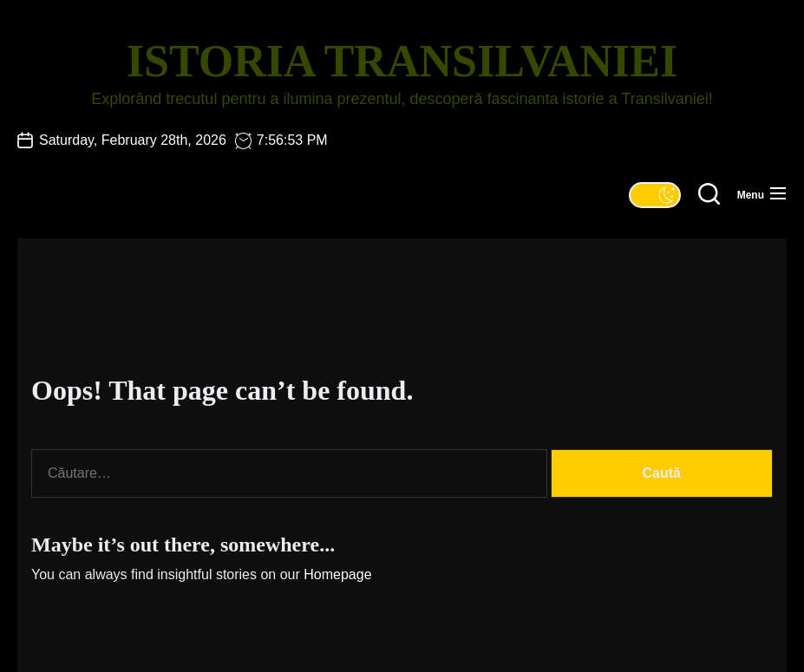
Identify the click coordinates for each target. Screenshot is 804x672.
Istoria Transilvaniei (402, 61)
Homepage (337, 574)
